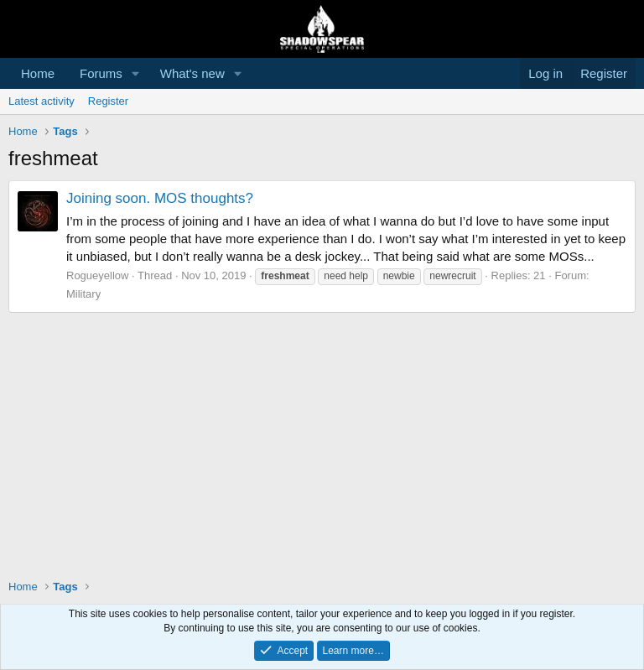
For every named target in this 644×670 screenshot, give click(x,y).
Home (38, 73)
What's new (192, 73)
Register (108, 101)
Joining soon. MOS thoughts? (160, 198)
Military (83, 294)
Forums (101, 73)
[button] (136, 73)
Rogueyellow (97, 275)
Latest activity (42, 101)
